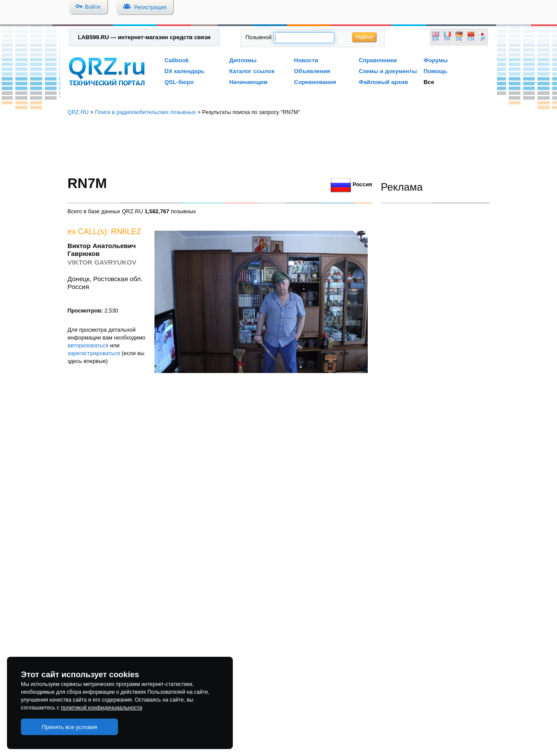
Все (429, 82)
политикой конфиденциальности (102, 708)
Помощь (435, 71)
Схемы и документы (388, 71)
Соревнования (315, 82)
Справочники (377, 60)
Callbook (177, 60)
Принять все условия (70, 727)
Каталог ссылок (252, 71)
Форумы (436, 60)
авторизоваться (88, 345)
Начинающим (248, 82)
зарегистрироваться (94, 353)
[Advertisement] (278, 146)
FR (447, 39)
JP (483, 39)
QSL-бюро (179, 82)
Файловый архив (383, 82)
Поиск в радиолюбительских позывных (145, 112)
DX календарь (185, 71)
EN (436, 39)
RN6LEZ (126, 232)
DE (459, 39)
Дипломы (243, 60)
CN (471, 39)
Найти (364, 37)
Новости (306, 60)
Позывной (258, 37)
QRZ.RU (78, 112)
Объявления (312, 71)
